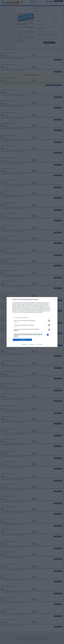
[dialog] (32, 322)
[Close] (55, 300)
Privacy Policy (39, 344)
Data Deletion (24, 344)
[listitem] (32, 318)
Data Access (32, 344)
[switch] (48, 321)
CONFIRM (22, 340)
